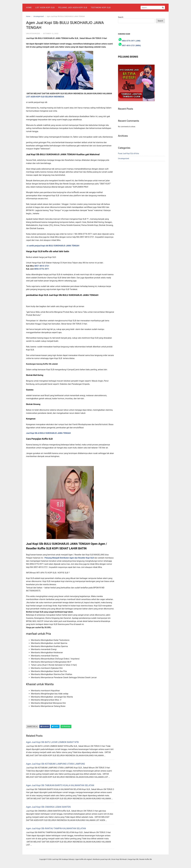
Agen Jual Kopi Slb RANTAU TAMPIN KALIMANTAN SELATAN (56, 828)
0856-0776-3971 (42, 269)
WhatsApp (66, 726)
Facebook (45, 726)
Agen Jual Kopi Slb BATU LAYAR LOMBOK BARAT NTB (52, 742)
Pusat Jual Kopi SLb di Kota (128, 153)
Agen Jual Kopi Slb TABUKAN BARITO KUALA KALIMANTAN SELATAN (60, 785)
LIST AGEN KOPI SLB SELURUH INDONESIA (45, 97)
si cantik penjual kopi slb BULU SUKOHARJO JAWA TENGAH (53, 246)
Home (29, 8)
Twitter (55, 726)
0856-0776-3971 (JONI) (131, 41)
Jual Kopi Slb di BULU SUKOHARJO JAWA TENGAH (48, 433)
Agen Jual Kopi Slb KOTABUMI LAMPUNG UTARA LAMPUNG (55, 764)
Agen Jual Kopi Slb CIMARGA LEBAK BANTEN (48, 807)
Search (121, 17)
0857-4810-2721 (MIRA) (131, 46)
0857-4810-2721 (42, 266)
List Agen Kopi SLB (45, 8)
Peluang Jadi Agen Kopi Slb (73, 8)
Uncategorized (38, 16)
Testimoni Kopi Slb (101, 8)
